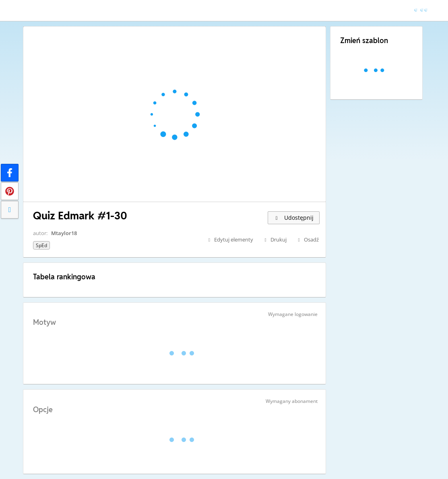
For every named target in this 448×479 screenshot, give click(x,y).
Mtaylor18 (64, 233)
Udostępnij (294, 218)
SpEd (41, 245)
